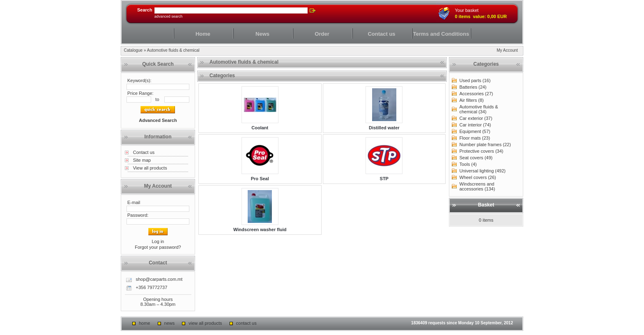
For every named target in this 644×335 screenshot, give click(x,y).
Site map (142, 160)
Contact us (381, 34)
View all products (150, 168)
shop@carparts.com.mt (159, 279)
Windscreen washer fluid (260, 229)
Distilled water (384, 128)
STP (384, 179)
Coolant (260, 128)
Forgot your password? (158, 247)
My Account (507, 50)
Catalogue (133, 50)
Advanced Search (169, 16)
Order (322, 34)
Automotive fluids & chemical (173, 50)
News (262, 34)
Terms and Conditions (441, 34)
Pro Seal (260, 179)
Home (203, 34)
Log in (158, 241)
